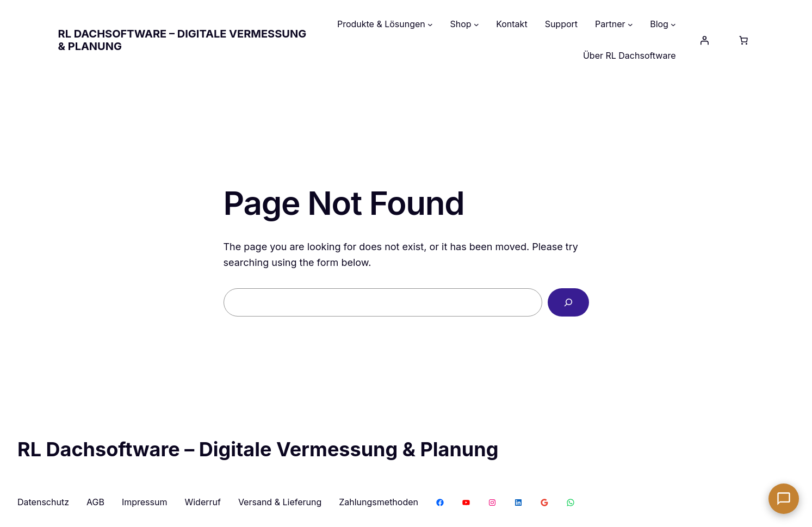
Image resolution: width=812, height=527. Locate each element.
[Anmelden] (704, 40)
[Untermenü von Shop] (476, 24)
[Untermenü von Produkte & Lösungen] (430, 24)
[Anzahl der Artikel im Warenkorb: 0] (743, 40)
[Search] (568, 302)
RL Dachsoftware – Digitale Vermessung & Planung (182, 40)
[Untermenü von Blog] (673, 24)
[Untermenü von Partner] (630, 24)
